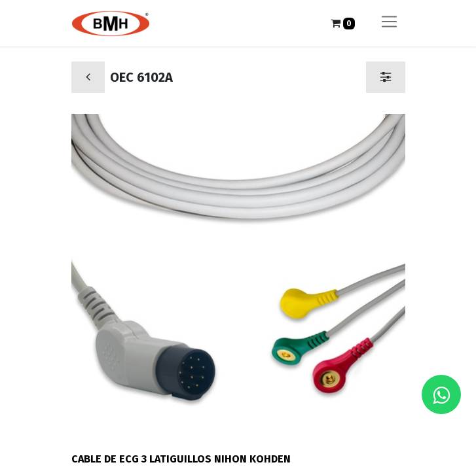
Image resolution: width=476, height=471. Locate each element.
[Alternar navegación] (389, 23)
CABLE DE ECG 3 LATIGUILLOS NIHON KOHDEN (181, 459)
